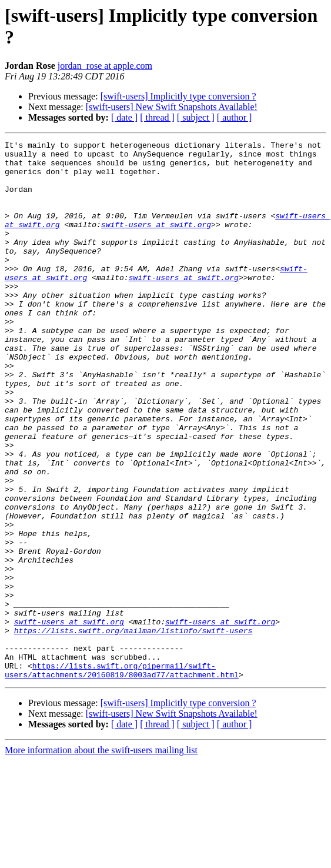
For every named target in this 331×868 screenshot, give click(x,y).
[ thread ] (157, 117)
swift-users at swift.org (156, 242)
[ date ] (124, 117)
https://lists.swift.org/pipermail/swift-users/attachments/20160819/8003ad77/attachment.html (122, 777)
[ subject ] (196, 117)
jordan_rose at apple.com (105, 66)
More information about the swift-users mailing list (101, 858)
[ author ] (235, 117)
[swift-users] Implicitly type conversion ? (178, 96)
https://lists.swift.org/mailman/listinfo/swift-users (133, 729)
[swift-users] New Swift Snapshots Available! (172, 107)
